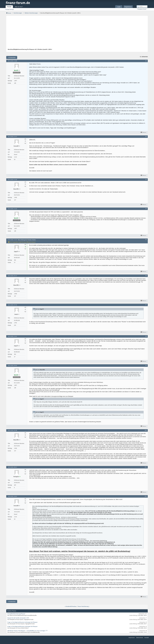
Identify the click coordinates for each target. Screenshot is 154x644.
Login (119, 7)
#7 (146, 305)
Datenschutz (140, 638)
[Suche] (142, 7)
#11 (146, 467)
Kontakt (147, 638)
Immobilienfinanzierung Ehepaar (16, 614)
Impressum (132, 638)
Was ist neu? (19, 7)
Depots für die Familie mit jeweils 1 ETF (18, 618)
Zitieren (144, 132)
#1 (146, 61)
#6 (146, 276)
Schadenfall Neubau (71, 606)
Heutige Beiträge (10, 9)
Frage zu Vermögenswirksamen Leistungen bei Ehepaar (22, 622)
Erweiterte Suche (142, 9)
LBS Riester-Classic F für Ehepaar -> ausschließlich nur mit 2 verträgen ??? (27, 631)
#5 (146, 240)
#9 (146, 365)
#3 (146, 180)
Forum (9, 7)
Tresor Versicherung (83, 606)
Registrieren (128, 7)
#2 (146, 137)
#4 (146, 209)
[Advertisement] (76, 33)
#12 (146, 496)
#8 (146, 336)
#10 (146, 430)
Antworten (12, 57)
